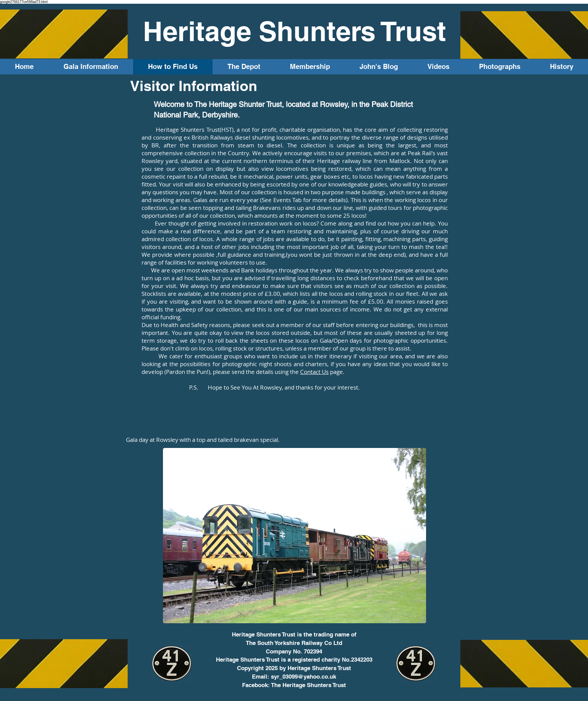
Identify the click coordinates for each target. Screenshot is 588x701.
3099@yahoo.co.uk (311, 677)
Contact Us (314, 372)
